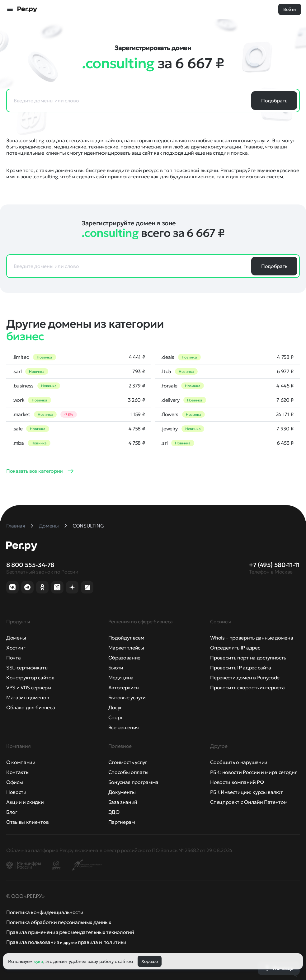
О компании (21, 762)
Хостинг (16, 648)
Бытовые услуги (127, 697)
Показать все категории (35, 471)
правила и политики (102, 942)
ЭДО (114, 812)
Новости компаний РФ (237, 782)
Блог (12, 812)
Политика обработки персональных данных (59, 922)
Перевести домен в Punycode (245, 678)
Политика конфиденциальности (45, 912)
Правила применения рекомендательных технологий (70, 932)
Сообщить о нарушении (239, 762)
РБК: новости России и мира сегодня (254, 772)
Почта (13, 658)
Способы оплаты (129, 772)
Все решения (124, 727)
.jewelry (169, 429)
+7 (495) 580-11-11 (274, 565)
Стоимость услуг (128, 762)
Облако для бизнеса (31, 707)
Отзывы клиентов (27, 822)
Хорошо (149, 961)
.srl (165, 443)
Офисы (14, 782)
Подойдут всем (126, 638)
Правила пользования (33, 942)
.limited (21, 357)
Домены (16, 638)
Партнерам (122, 822)
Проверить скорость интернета (247, 687)
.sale (17, 429)
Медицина (121, 678)
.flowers (170, 414)
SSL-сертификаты (27, 668)
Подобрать (274, 101)
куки (38, 961)
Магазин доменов (28, 697)
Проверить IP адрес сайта (240, 668)
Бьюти (116, 668)
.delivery (170, 400)
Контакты (18, 772)
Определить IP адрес (235, 648)
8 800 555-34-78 (30, 565)
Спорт (116, 717)
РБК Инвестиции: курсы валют (246, 792)
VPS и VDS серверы (29, 687)
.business (23, 386)
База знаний (123, 802)
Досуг (115, 707)
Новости (16, 792)
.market (21, 414)
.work (18, 400)
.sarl (17, 371)
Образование (124, 658)
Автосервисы (124, 687)
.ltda (166, 371)
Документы (122, 792)
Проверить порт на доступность (248, 658)
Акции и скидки (25, 802)
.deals (168, 357)
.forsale (169, 386)
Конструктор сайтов (30, 678)
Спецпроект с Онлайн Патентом (249, 802)
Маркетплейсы (126, 648)
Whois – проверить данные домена (252, 638)
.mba (18, 443)
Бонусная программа (133, 782)
